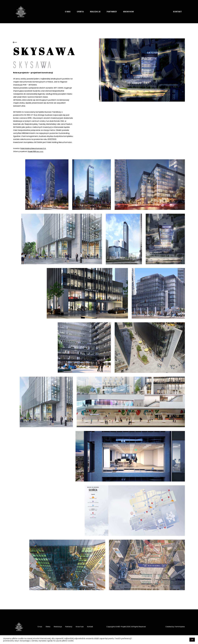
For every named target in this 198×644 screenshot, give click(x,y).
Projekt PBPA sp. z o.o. (36, 151)
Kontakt (177, 12)
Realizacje (95, 12)
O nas (68, 12)
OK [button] (192, 640)
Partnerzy (112, 12)
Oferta (80, 12)
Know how (128, 12)
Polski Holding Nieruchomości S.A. (33, 148)
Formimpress (180, 627)
